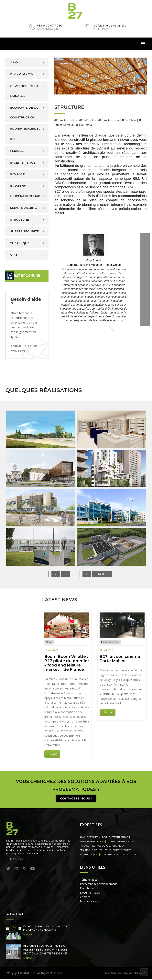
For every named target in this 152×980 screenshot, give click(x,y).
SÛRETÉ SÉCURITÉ (24, 231)
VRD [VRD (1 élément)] (96, 855)
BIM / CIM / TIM (22, 74)
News (49, 642)
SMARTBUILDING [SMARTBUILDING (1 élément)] (89, 851)
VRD (14, 255)
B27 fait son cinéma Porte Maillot (120, 659)
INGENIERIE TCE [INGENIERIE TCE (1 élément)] (125, 842)
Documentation (90, 893)
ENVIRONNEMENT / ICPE (25, 134)
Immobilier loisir (110, 642)
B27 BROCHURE (27, 276)
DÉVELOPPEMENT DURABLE (24, 91)
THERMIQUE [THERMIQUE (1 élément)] (86, 855)
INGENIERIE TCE (23, 163)
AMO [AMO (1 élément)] (83, 838)
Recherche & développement (98, 885)
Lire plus (52, 754)
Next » (102, 574)
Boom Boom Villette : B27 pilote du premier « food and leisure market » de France (67, 663)
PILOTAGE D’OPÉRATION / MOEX (27, 191)
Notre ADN (15, 860)
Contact (85, 898)
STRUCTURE (20, 220)
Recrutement (88, 889)
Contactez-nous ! (76, 799)
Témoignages (89, 881)
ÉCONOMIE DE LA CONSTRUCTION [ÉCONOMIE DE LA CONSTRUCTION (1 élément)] (118, 855)
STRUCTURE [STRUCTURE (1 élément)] (105, 851)
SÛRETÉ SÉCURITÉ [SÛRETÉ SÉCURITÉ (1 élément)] (122, 851)
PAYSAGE (17, 174)
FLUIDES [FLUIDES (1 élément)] (111, 842)
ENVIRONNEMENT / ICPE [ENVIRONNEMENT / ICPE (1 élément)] (92, 842)
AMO (14, 62)
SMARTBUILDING (23, 208)
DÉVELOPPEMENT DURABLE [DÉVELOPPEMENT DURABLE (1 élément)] (116, 838)
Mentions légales (91, 902)
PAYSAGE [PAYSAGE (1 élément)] (84, 847)
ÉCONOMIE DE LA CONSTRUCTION (24, 112)
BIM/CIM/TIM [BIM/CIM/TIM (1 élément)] (94, 838)
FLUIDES (17, 151)
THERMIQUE (20, 243)
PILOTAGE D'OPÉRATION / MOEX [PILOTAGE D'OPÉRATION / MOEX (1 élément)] (108, 847)
